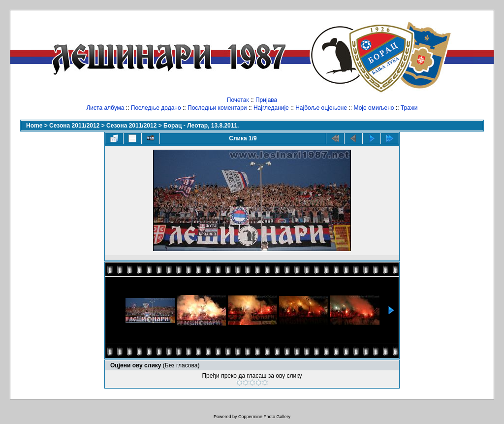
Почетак (238, 100)
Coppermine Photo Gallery (264, 417)
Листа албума (105, 108)
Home (34, 126)
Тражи (409, 108)
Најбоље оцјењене (321, 108)
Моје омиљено (374, 108)
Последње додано (156, 108)
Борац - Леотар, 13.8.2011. (201, 126)
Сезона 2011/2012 (74, 126)
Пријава (266, 100)
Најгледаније (271, 108)
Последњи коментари (217, 108)
